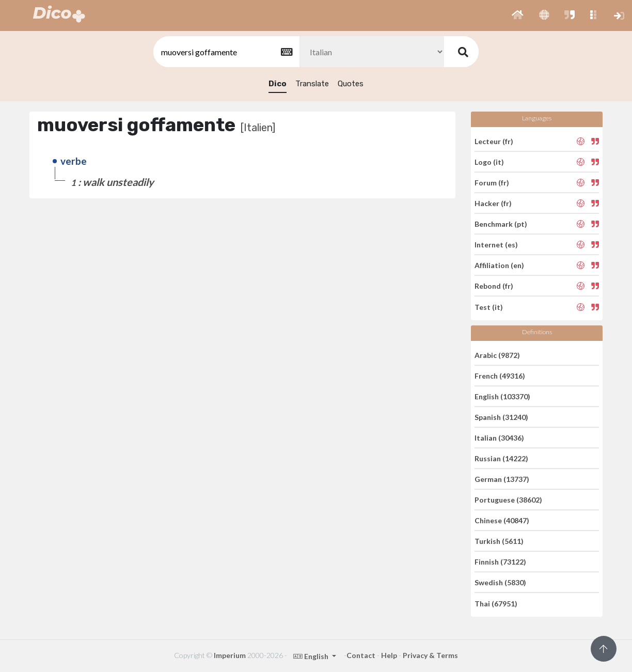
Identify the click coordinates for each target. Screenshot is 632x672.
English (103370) (502, 396)
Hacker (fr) (493, 203)
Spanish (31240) (501, 417)
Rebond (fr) (494, 286)
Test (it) (489, 307)
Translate (312, 84)
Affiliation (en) (499, 265)
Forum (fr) (492, 183)
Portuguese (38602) (508, 500)
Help (389, 655)
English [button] (312, 656)
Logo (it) (489, 162)
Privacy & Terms (430, 655)
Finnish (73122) (500, 562)
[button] (518, 15)
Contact (361, 655)
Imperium (230, 655)
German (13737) (502, 479)
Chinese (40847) (502, 520)
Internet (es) (496, 245)
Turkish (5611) (499, 541)
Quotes (351, 84)
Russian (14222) (501, 458)
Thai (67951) (496, 603)
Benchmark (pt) (501, 224)
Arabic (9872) (497, 355)
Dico (278, 84)
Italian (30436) (499, 438)
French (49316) (500, 376)
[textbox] (226, 52)
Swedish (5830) (500, 582)
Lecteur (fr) (494, 141)
